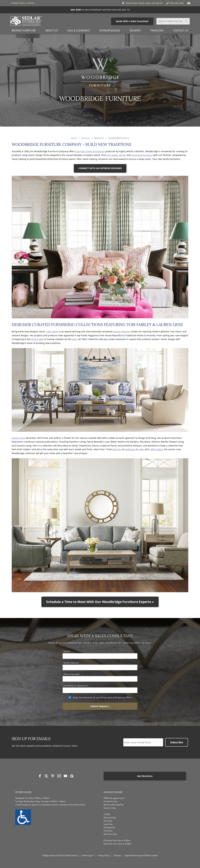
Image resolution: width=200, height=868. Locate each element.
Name (67, 651)
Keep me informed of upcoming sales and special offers (102, 697)
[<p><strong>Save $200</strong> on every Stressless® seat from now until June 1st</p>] (100, 10)
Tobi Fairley (52, 331)
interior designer (122, 331)
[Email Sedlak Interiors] (189, 3)
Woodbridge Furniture (119, 138)
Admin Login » (88, 855)
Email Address (71, 663)
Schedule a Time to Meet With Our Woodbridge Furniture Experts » (100, 602)
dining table (37, 339)
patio (74, 339)
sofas (141, 449)
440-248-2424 (175, 3)
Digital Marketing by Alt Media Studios (141, 855)
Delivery (135, 30)
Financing (157, 30)
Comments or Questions (75, 686)
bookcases (130, 449)
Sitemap (117, 855)
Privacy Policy (104, 855)
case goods (112, 155)
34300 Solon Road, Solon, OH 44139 (142, 3)
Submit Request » (100, 706)
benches (117, 449)
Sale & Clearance (79, 30)
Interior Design (110, 30)
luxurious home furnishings (90, 151)
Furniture (85, 138)
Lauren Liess (18, 438)
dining (122, 155)
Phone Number (72, 674)
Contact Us (181, 30)
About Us (52, 30)
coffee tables (156, 449)
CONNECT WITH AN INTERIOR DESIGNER (100, 168)
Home (74, 138)
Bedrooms (99, 138)
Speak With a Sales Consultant (132, 21)
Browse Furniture (24, 30)
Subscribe (177, 742)
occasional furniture (142, 155)
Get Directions (145, 776)
